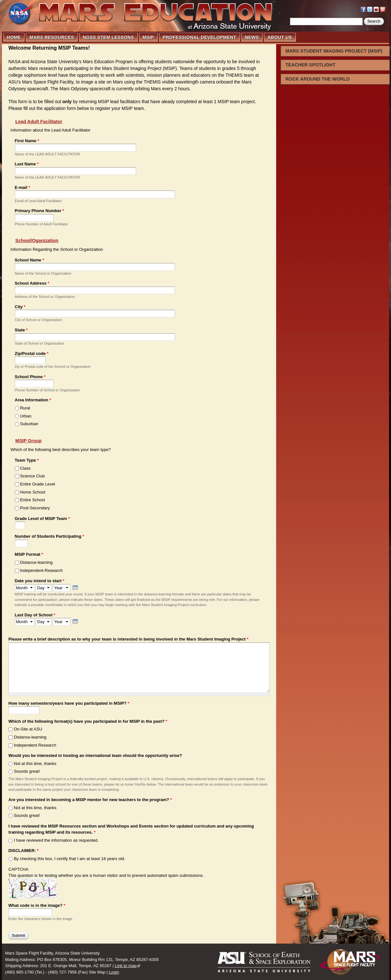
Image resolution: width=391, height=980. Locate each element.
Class (25, 468)
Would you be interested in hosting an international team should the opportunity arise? (95, 755)
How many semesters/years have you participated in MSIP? (69, 703)
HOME (14, 37)
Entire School (32, 500)
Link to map (126, 966)
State (21, 330)
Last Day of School (35, 615)
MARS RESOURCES (52, 37)
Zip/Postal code (32, 353)
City (20, 307)
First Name (27, 141)
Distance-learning (36, 562)
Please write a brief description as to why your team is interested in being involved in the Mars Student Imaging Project (128, 639)
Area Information (33, 400)
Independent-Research (41, 570)
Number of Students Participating (50, 536)
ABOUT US (280, 37)
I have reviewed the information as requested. (56, 840)
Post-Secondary (35, 508)
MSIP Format (29, 554)
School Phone (30, 377)
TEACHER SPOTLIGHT (311, 65)
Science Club (32, 476)
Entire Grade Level (37, 484)
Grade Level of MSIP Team (42, 519)
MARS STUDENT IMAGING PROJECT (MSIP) (334, 51)
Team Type (27, 460)
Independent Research (35, 745)
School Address (32, 283)
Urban (26, 416)
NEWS (252, 37)
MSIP (148, 37)
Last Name (27, 164)
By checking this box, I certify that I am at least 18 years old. (70, 859)
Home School (33, 492)
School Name (30, 260)
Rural (25, 408)
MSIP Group (29, 441)
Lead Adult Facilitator (39, 122)
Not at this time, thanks (35, 764)
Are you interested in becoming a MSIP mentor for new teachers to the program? (90, 800)
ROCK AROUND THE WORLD (318, 79)
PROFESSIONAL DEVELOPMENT (200, 37)
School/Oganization (37, 240)
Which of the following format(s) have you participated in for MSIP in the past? (88, 721)
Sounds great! (27, 771)
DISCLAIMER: (24, 851)
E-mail (23, 187)
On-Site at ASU (28, 729)
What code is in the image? (37, 905)
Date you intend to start (40, 581)
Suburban (29, 424)
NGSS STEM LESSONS (108, 37)
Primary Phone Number (40, 211)
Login (114, 972)
